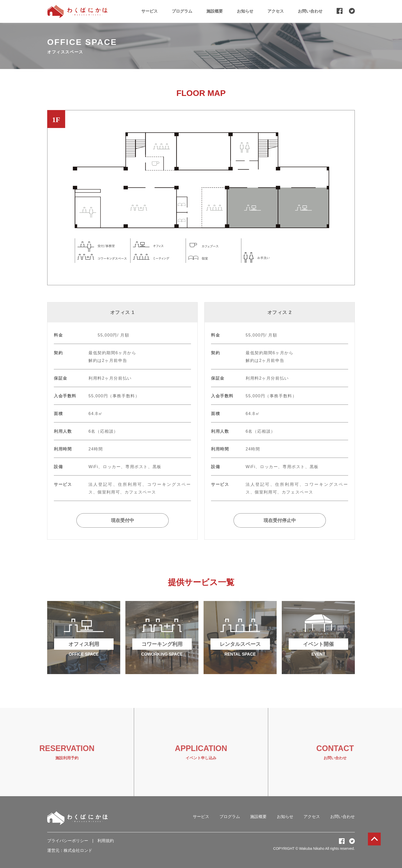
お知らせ (245, 11)
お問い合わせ (310, 11)
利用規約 (106, 841)
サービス (149, 11)
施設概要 (215, 11)
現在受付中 (123, 520)
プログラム (182, 11)
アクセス (276, 11)
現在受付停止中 (280, 520)
